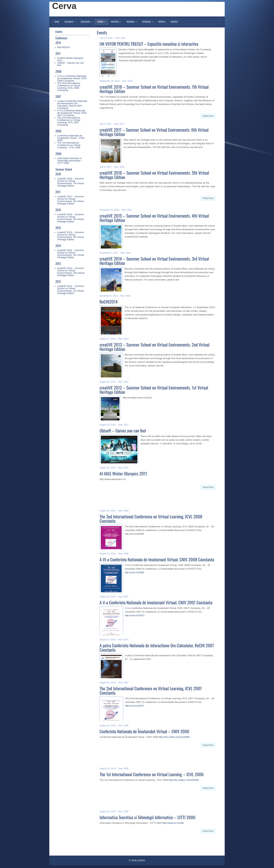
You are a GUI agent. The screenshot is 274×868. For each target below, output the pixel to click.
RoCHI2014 (64, 47)
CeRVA (141, 860)
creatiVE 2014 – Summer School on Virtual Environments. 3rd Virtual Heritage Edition (71, 254)
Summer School (64, 169)
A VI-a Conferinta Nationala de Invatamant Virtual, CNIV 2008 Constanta (72, 78)
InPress (162, 22)
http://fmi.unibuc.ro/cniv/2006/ (174, 737)
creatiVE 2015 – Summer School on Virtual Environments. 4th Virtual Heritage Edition (71, 236)
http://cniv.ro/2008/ (134, 572)
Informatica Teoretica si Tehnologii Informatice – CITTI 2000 (70, 161)
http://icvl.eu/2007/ (135, 706)
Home (57, 22)
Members (133, 21)
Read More (208, 116)
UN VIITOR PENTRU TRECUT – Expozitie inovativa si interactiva (149, 44)
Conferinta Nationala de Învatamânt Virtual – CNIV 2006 (71, 138)
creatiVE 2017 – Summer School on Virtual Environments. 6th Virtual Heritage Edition (71, 200)
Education (88, 21)
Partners (117, 21)
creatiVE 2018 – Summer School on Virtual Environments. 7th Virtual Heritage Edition (71, 182)
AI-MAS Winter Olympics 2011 (70, 59)
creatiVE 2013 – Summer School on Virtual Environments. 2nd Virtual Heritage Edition (71, 272)
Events (103, 21)
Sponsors (149, 21)
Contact (174, 22)
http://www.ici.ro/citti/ (173, 823)
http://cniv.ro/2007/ (135, 615)
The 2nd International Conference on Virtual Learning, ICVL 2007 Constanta (69, 121)
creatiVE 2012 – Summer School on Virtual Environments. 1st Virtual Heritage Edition (71, 290)
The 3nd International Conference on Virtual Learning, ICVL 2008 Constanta (69, 87)
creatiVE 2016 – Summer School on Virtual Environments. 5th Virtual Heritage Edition (71, 218)
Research (71, 21)
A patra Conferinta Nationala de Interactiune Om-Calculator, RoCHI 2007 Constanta (72, 105)
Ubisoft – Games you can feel (71, 64)
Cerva (64, 6)
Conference (61, 38)
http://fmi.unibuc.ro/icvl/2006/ (184, 780)
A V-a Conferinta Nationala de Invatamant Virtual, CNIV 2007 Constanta (72, 113)
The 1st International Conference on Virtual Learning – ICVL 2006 (69, 145)
